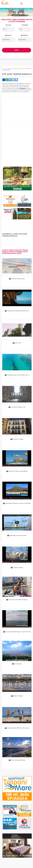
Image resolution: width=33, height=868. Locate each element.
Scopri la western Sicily (18, 279)
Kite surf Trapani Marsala (18, 760)
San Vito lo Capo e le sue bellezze (18, 471)
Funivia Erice (18, 664)
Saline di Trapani (18, 696)
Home (4, 68)
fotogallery (23, 88)
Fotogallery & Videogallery (13, 68)
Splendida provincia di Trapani (18, 535)
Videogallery (23, 68)
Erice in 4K (18, 343)
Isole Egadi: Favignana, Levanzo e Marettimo (18, 503)
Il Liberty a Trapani (18, 439)
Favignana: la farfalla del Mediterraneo (18, 311)
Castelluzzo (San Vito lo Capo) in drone (18, 375)
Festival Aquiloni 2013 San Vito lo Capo (18, 728)
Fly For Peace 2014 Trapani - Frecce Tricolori (18, 632)
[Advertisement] (16, 146)
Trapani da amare (18, 568)
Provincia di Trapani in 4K (18, 407)
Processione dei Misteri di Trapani (18, 600)
